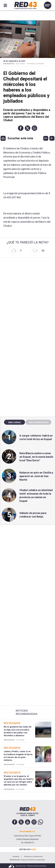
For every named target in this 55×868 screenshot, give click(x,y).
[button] (21, 128)
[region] (28, 353)
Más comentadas (38, 422)
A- (52, 138)
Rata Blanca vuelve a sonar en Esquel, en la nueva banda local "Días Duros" (36, 457)
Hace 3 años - (21, 64)
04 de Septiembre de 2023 (14, 61)
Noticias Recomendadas (26, 712)
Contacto (16, 857)
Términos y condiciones (33, 857)
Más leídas (15, 422)
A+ (46, 138)
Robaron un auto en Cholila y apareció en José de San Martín (36, 476)
